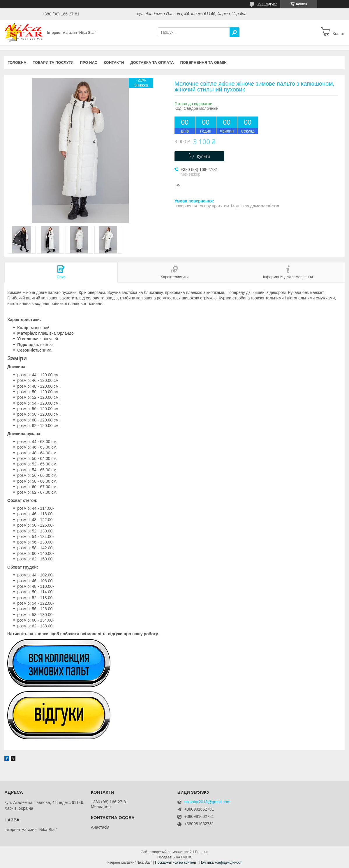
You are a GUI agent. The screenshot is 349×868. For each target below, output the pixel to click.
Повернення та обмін (203, 62)
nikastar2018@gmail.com (207, 802)
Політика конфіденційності (221, 862)
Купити (203, 156)
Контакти (114, 62)
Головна (17, 62)
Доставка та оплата (152, 62)
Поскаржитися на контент (176, 862)
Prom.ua (202, 852)
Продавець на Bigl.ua (174, 857)
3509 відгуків (267, 4)
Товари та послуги (53, 62)
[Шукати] (235, 32)
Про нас (88, 62)
